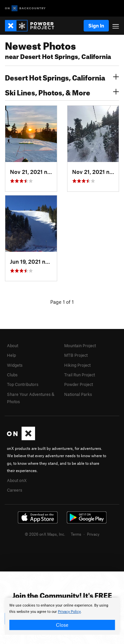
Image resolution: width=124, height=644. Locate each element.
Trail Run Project (80, 375)
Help (11, 355)
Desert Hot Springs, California (62, 77)
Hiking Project (77, 365)
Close (62, 625)
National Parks (78, 394)
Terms (76, 534)
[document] (62, 616)
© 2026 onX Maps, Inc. (45, 534)
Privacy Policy (69, 612)
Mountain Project (80, 346)
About (13, 346)
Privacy (93, 534)
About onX (17, 480)
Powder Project (79, 384)
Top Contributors (23, 384)
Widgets (15, 365)
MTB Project (76, 355)
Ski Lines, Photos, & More (62, 92)
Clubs (12, 375)
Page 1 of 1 (62, 302)
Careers (15, 490)
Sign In (96, 26)
